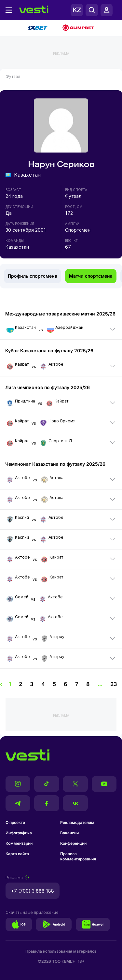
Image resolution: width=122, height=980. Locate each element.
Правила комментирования (78, 856)
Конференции (73, 843)
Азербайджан (65, 329)
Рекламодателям (77, 822)
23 (114, 684)
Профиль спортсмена (33, 276)
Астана (52, 479)
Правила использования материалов (61, 951)
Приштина (21, 402)
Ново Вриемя (58, 422)
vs (44, 329)
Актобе (52, 366)
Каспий (18, 519)
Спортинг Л (56, 442)
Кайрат (18, 366)
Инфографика (19, 833)
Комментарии (19, 843)
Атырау (53, 638)
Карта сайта (17, 854)
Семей (17, 598)
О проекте (15, 822)
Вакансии (69, 833)
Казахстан (17, 247)
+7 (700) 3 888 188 (33, 891)
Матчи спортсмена (91, 276)
